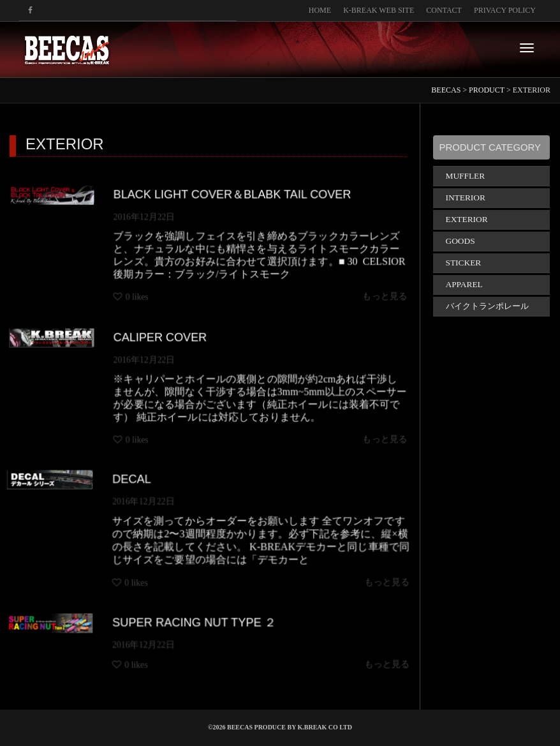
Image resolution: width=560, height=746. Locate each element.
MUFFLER (466, 176)
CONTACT (444, 10)
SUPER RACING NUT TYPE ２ (196, 625)
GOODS (461, 241)
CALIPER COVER (158, 336)
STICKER (464, 263)
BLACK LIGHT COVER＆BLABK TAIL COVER (233, 193)
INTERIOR (466, 198)
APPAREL (464, 284)
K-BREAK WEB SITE (379, 10)
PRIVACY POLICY (505, 10)
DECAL (141, 486)
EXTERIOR (467, 219)
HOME (320, 10)
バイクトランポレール (487, 306)
